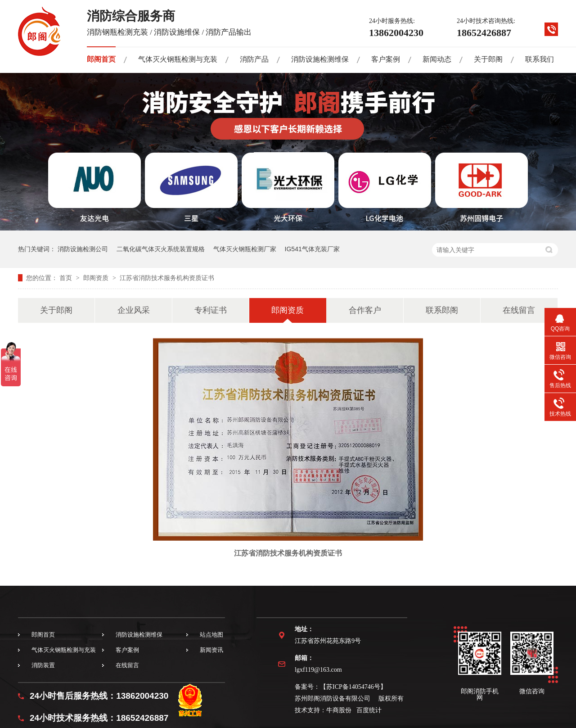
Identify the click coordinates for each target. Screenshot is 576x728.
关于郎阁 (488, 59)
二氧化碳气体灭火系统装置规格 (161, 249)
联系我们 (540, 59)
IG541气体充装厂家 (312, 249)
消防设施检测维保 (320, 59)
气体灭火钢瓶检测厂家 (245, 249)
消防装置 (43, 665)
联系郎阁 (442, 310)
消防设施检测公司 (83, 249)
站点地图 (211, 635)
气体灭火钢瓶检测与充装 (178, 59)
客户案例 (386, 59)
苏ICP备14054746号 (353, 687)
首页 (67, 278)
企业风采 (134, 310)
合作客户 (365, 310)
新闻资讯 (211, 650)
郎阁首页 (101, 59)
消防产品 (254, 59)
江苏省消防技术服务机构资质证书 (167, 278)
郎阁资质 (97, 278)
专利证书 (211, 310)
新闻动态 (437, 59)
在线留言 (519, 310)
